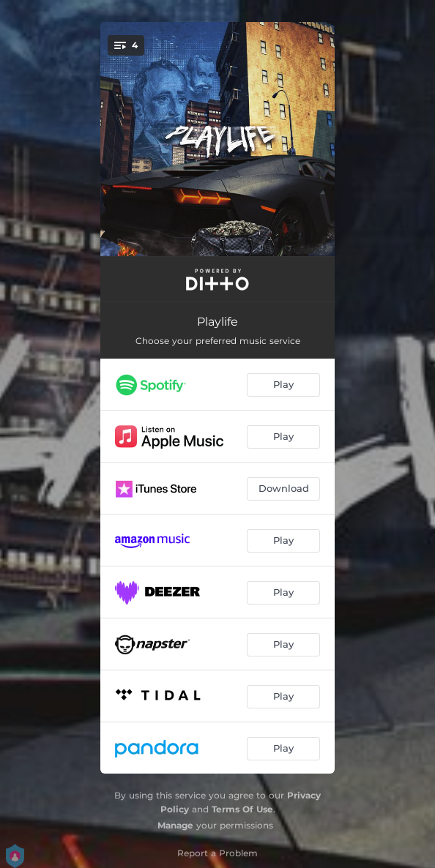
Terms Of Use (242, 809)
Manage (175, 825)
